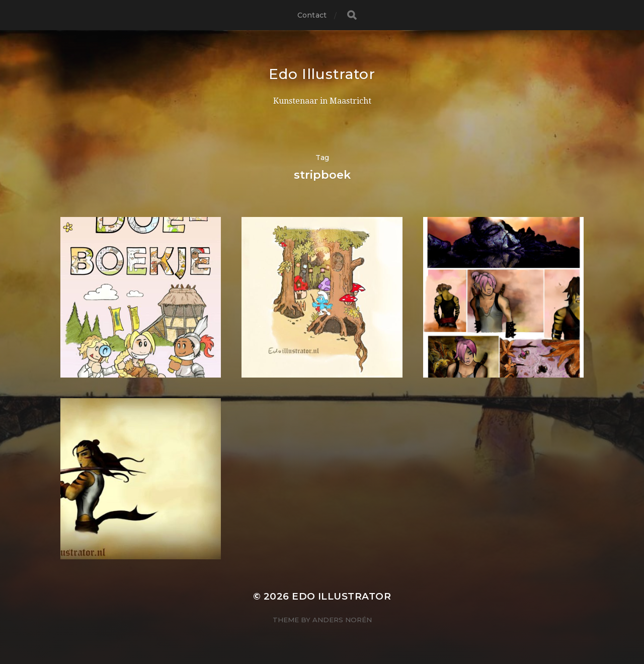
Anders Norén (342, 620)
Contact (312, 15)
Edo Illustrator (322, 74)
